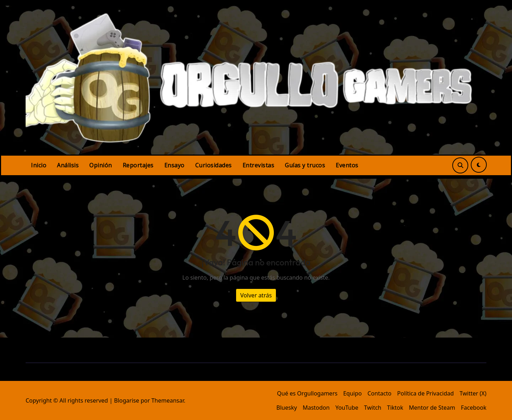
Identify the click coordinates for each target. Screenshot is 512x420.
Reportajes (138, 165)
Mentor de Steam (432, 408)
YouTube (347, 408)
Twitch (373, 408)
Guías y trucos (305, 165)
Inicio (39, 165)
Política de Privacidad (425, 393)
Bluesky (287, 408)
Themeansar (168, 400)
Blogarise (127, 400)
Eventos (347, 165)
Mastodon (316, 408)
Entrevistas (258, 165)
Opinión (101, 165)
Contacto (379, 393)
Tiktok (395, 408)
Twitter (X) (473, 393)
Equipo (352, 393)
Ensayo (174, 165)
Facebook (474, 408)
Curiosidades (214, 165)
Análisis (68, 165)
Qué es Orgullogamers (307, 393)
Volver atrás (256, 295)
